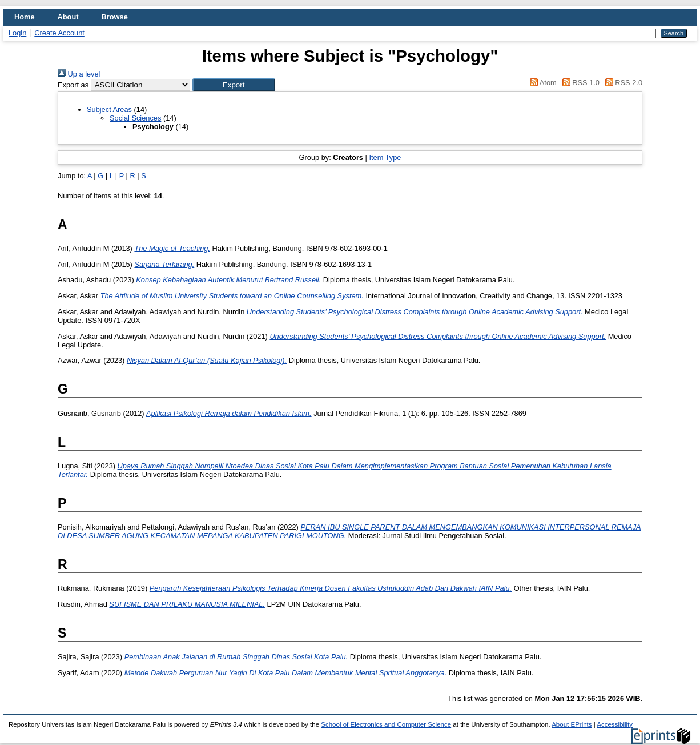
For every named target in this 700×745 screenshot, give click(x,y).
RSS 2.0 (622, 83)
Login (17, 33)
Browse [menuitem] (115, 17)
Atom (542, 83)
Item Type (385, 157)
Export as (73, 85)
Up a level (79, 74)
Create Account (59, 33)
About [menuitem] (68, 17)
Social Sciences (135, 118)
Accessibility (615, 724)
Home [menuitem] (25, 17)
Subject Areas (109, 109)
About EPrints (572, 724)
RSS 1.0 (579, 83)
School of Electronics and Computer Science (386, 724)
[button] (234, 85)
